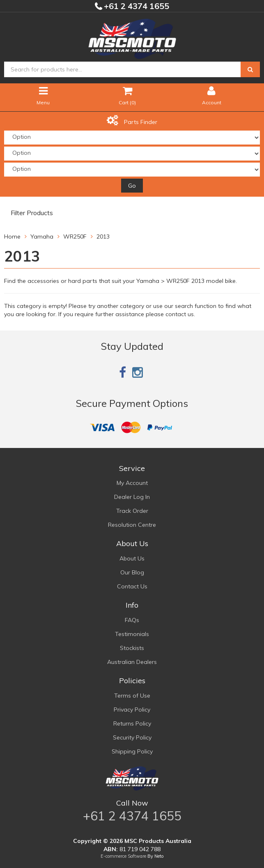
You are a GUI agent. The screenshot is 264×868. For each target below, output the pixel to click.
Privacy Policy (132, 710)
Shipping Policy (132, 751)
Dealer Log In (132, 497)
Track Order (132, 511)
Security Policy (132, 737)
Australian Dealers (132, 662)
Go (132, 186)
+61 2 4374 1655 (135, 6)
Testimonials (132, 634)
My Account (132, 483)
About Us (132, 558)
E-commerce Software (123, 856)
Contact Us (132, 586)
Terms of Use (132, 696)
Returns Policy (132, 723)
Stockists (132, 648)
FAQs (132, 620)
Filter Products (32, 213)
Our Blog (132, 572)
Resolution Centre (132, 525)
